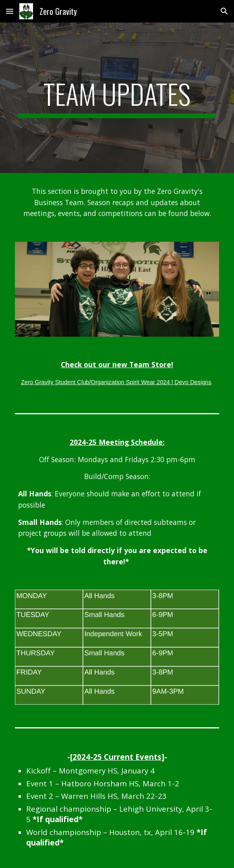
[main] (117, 98)
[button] (10, 11)
